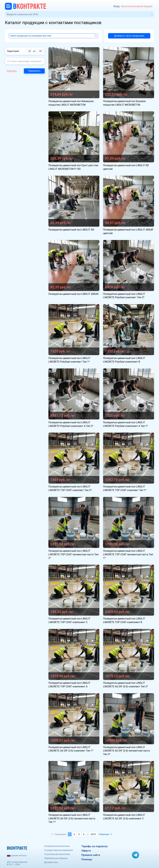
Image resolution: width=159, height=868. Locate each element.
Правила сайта (91, 855)
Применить (34, 71)
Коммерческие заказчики (57, 846)
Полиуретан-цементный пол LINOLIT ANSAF (74, 294)
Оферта (86, 851)
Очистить (12, 71)
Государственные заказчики (59, 850)
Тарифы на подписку (95, 846)
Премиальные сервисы (56, 858)
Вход (116, 6)
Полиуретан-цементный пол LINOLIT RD (71, 230)
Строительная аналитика (57, 854)
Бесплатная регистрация (137, 6)
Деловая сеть (51, 862)
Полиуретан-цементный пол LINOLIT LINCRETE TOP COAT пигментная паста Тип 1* (128, 554)
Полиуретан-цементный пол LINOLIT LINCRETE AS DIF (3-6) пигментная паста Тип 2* (126, 751)
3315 (93, 834)
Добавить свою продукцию (129, 36)
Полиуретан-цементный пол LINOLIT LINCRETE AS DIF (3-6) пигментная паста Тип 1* (72, 819)
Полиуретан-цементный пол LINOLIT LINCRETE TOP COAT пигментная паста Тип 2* (73, 554)
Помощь (87, 859)
